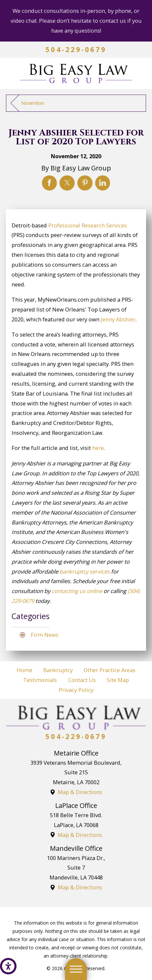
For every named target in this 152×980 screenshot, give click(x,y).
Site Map (118, 680)
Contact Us (82, 680)
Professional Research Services (88, 225)
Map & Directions (80, 792)
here (98, 448)
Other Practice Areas (110, 670)
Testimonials (40, 680)
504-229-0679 (76, 50)
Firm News (45, 635)
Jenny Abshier (118, 319)
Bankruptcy (58, 670)
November (33, 103)
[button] (8, 966)
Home (24, 670)
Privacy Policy (76, 690)
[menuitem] (24, 670)
